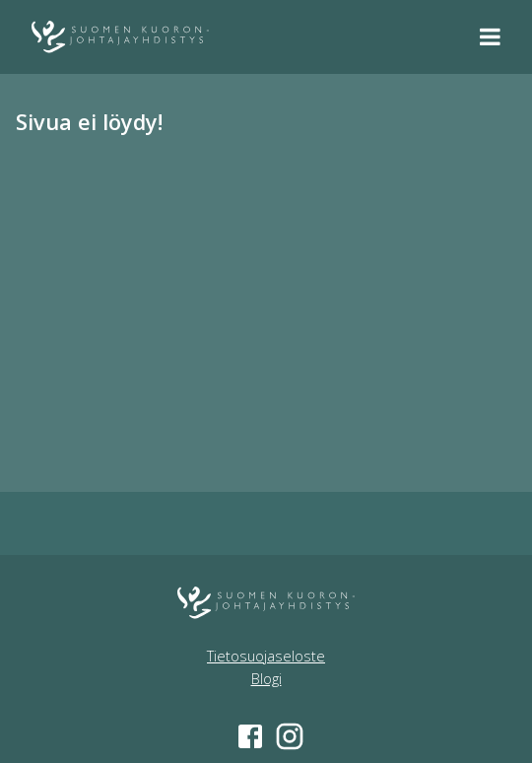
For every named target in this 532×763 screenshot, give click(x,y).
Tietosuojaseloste (266, 656)
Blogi (266, 679)
